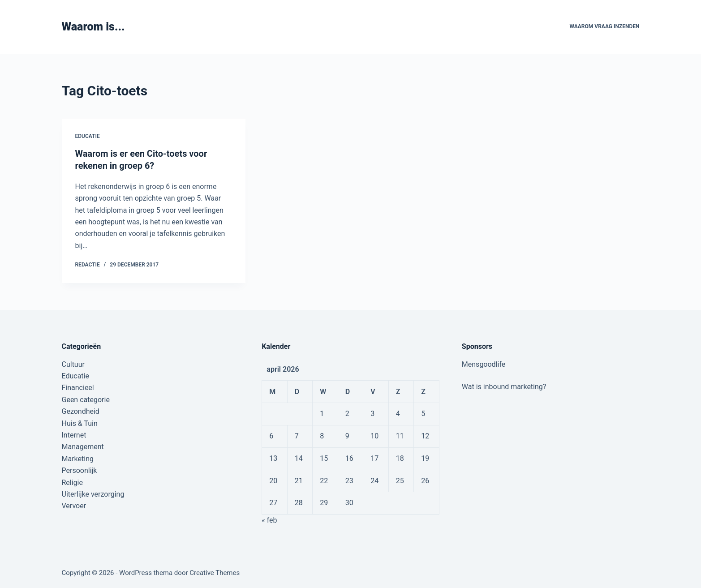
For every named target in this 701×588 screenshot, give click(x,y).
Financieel (78, 387)
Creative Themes (215, 572)
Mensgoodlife (484, 363)
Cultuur (73, 363)
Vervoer (74, 505)
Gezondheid (81, 410)
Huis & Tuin (80, 423)
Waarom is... (93, 27)
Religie (72, 482)
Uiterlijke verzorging (93, 493)
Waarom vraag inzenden (604, 26)
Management (83, 446)
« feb (269, 519)
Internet (74, 434)
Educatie (88, 136)
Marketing (78, 458)
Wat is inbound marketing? (504, 386)
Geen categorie (86, 399)
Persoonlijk (80, 470)
